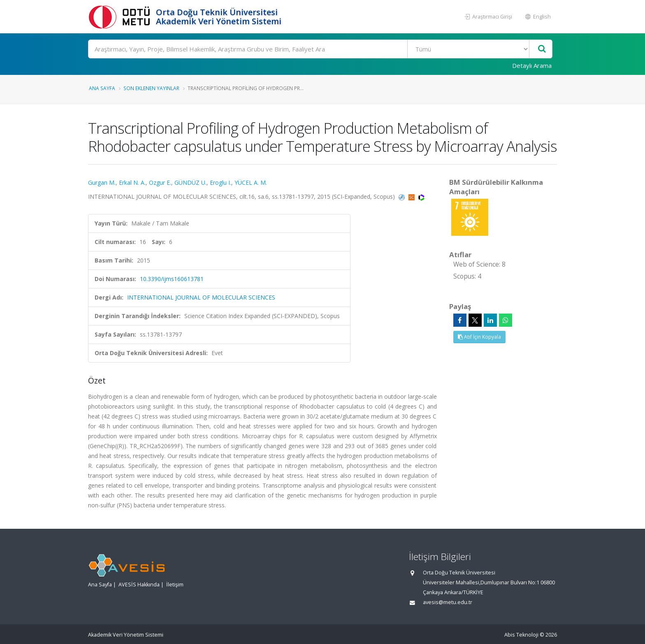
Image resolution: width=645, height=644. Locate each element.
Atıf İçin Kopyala (479, 337)
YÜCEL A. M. (251, 183)
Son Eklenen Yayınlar (151, 88)
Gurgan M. (102, 183)
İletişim (175, 585)
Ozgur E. (160, 183)
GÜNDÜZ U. (190, 183)
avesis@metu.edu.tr (448, 602)
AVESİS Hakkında (139, 585)
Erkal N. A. (132, 183)
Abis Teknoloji (521, 635)
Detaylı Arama (532, 65)
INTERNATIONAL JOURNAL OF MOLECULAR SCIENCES (201, 297)
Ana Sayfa (102, 88)
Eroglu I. (220, 183)
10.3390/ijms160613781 (172, 279)
